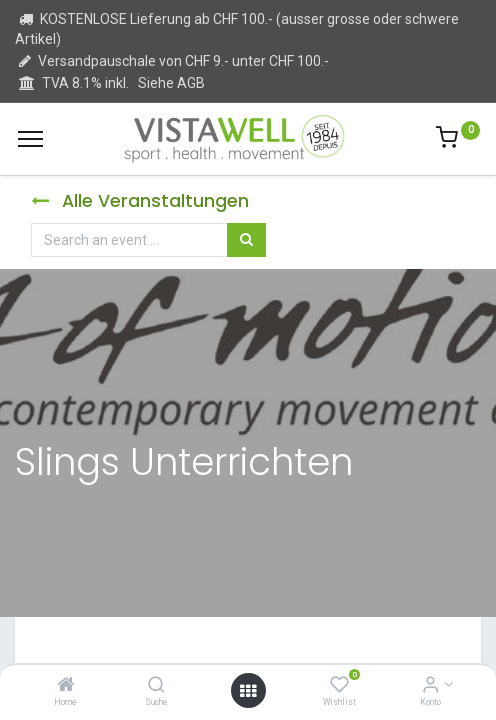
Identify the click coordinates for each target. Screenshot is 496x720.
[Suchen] (246, 240)
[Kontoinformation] (430, 686)
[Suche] (156, 686)
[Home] (66, 686)
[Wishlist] (339, 686)
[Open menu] (248, 691)
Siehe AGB (171, 83)
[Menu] (30, 139)
